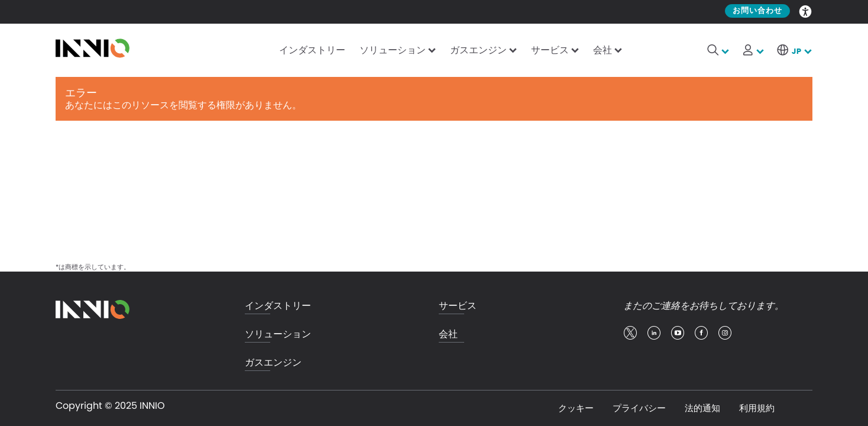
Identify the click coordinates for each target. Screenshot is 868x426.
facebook (701, 333)
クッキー (576, 408)
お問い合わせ (757, 11)
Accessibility (806, 11)
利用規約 (757, 408)
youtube (678, 333)
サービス (550, 50)
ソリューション (393, 50)
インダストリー (312, 50)
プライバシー (639, 408)
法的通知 (702, 408)
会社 (603, 50)
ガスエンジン (478, 50)
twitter (630, 333)
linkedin (654, 333)
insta (725, 333)
